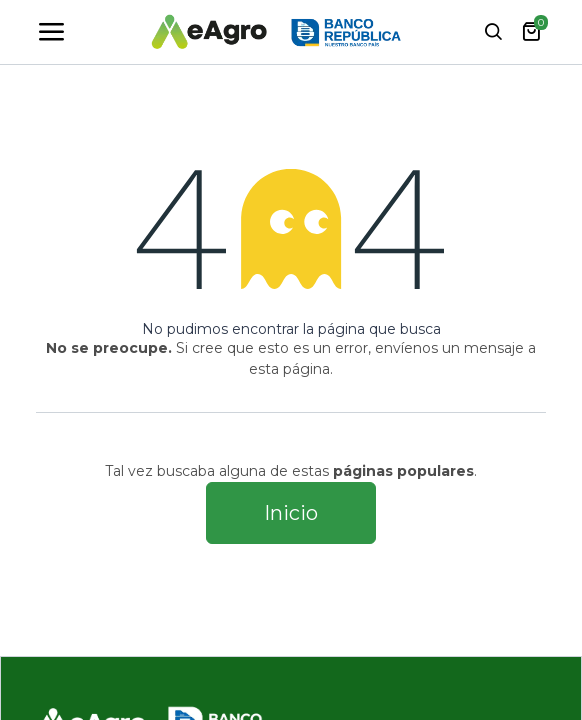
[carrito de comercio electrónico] (531, 32)
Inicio (291, 513)
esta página (289, 369)
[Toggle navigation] (51, 32)
